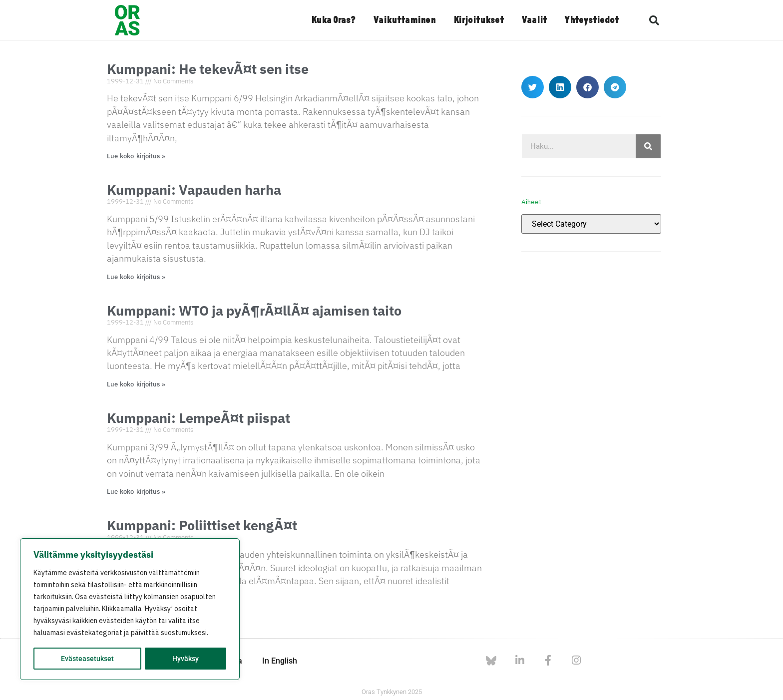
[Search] (648, 146)
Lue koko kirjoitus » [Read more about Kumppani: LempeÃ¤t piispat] (136, 492)
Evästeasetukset (87, 659)
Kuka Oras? (333, 20)
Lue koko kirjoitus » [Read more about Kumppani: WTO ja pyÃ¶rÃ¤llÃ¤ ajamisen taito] (136, 384)
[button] (654, 20)
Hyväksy (186, 659)
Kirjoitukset (479, 20)
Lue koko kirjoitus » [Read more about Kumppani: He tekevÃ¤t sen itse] (136, 156)
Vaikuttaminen (404, 20)
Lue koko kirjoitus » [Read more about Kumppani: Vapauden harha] (136, 277)
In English (280, 661)
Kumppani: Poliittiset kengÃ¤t (202, 525)
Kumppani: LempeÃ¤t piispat (198, 418)
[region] (130, 610)
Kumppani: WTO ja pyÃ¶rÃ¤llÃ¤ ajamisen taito (254, 310)
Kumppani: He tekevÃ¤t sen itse (208, 69)
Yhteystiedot (592, 20)
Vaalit (534, 20)
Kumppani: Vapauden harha (194, 189)
